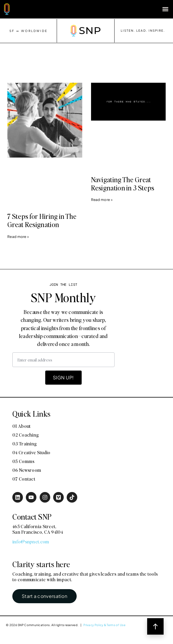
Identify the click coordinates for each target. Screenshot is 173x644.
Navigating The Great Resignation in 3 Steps (123, 184)
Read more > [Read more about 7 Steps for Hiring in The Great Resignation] (18, 237)
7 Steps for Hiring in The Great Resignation (42, 220)
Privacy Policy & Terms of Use (104, 625)
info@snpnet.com (31, 541)
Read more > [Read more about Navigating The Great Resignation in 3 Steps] (102, 200)
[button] (165, 9)
